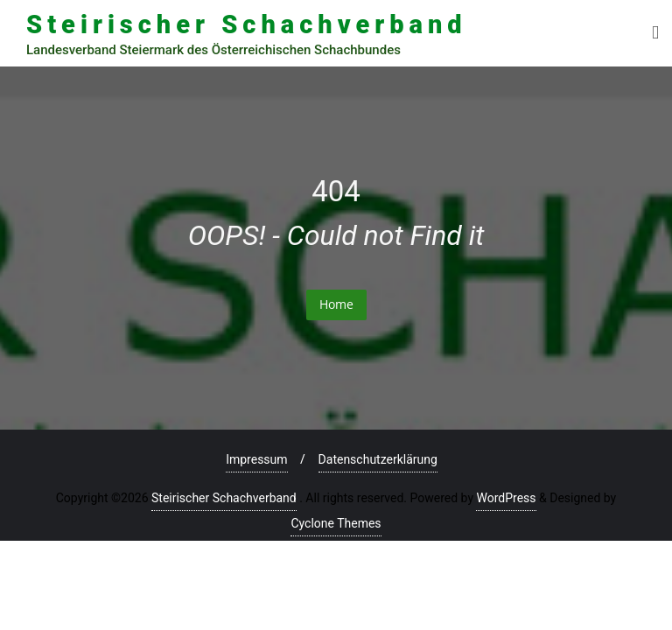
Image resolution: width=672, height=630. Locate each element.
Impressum (256, 459)
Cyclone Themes (336, 523)
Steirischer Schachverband (224, 498)
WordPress (506, 498)
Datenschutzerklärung (378, 459)
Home (336, 304)
